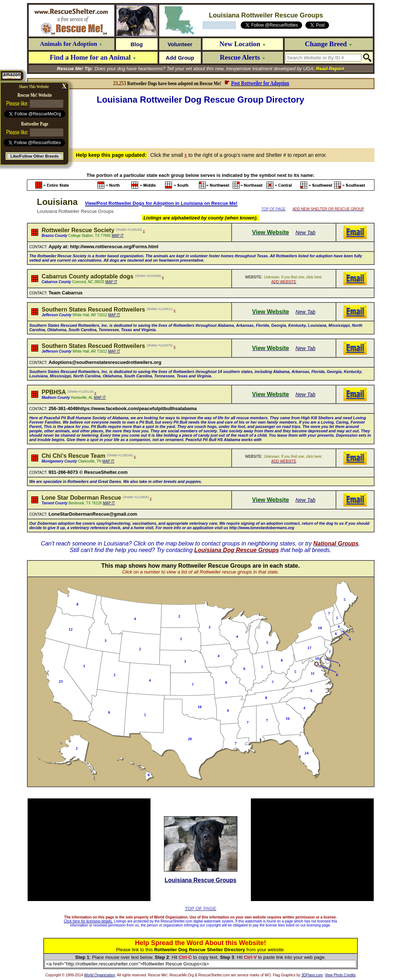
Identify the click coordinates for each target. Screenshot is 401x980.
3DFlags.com (312, 975)
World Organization (99, 975)
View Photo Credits (340, 975)
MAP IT (118, 236)
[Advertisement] (201, 125)
